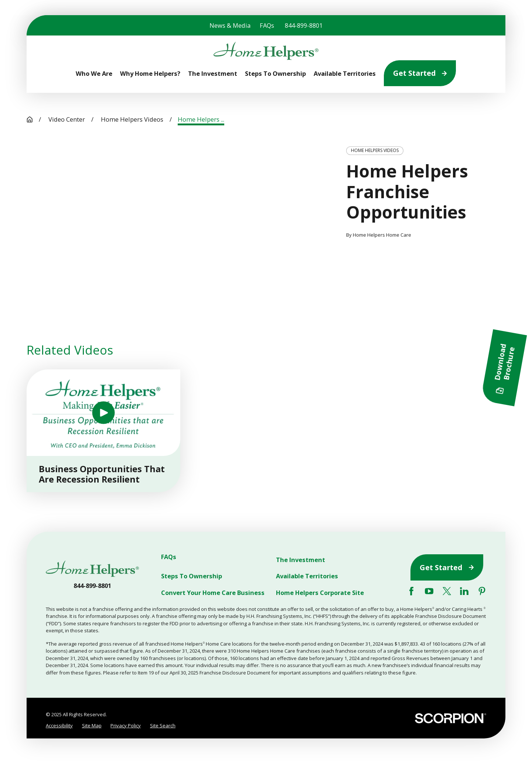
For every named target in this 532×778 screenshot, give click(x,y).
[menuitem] (59, 726)
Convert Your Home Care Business (213, 593)
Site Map (92, 725)
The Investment (301, 560)
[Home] (266, 51)
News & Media (230, 25)
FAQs (267, 25)
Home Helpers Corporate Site (320, 593)
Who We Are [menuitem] (94, 73)
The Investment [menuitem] (213, 73)
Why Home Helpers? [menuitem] (150, 73)
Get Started (420, 73)
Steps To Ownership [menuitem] (275, 73)
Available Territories (307, 576)
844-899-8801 (304, 25)
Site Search (163, 725)
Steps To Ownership (192, 576)
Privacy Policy (126, 725)
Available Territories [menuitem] (345, 73)
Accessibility (59, 725)
